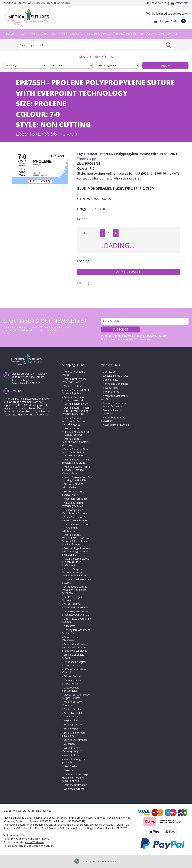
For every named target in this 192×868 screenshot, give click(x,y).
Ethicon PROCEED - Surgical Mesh (74, 493)
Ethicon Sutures (73, 676)
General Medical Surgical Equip (72, 682)
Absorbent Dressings (76, 499)
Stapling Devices (73, 724)
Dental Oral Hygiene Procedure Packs (74, 380)
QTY (84, 233)
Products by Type (33, 34)
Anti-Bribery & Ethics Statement (114, 419)
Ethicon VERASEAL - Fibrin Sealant (74, 486)
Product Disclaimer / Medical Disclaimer (114, 405)
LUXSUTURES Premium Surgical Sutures (76, 696)
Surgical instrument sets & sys (74, 734)
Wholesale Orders (74, 789)
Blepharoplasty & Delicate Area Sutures (75, 512)
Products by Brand (67, 34)
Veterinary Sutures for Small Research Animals (76, 613)
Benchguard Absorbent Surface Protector (76, 631)
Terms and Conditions (115, 384)
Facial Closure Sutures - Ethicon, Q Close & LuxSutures (76, 562)
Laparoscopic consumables (71, 689)
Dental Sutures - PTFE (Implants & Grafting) (76, 461)
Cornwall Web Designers (105, 861)
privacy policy (129, 336)
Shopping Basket (173, 21)
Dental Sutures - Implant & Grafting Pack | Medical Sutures (76, 432)
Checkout (182, 3)
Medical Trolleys (73, 386)
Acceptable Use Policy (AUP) (115, 397)
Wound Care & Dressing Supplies (72, 749)
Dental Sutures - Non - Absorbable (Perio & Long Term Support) (76, 452)
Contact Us (168, 34)
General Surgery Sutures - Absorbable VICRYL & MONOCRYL (75, 572)
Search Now (169, 45)
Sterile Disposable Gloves (73, 656)
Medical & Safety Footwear (73, 704)
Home (10, 34)
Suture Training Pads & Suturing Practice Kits (76, 479)
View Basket (71, 766)
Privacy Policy (111, 388)
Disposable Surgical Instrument (74, 663)
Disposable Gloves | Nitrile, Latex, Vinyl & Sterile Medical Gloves (75, 647)
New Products (98, 34)
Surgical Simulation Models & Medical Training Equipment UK (75, 400)
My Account (158, 3)
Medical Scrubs (72, 709)
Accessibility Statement (116, 425)
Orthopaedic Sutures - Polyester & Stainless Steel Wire (75, 590)
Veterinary (70, 744)
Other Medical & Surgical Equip (72, 715)
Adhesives (70, 626)
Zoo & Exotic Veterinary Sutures (77, 620)
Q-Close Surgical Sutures (72, 599)
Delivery (148, 34)
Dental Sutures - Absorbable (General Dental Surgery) (74, 421)
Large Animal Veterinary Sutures (77, 581)
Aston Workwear (35, 842)
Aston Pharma (41, 839)
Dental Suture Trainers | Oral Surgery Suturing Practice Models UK (76, 411)
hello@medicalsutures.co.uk (170, 14)
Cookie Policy (111, 380)
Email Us (16, 391)
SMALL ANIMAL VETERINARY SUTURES (75, 606)
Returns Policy (111, 392)
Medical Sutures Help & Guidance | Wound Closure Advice (76, 470)
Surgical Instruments (75, 740)
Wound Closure (73, 755)
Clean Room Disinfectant (70, 639)
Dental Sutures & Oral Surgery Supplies (75, 392)
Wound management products (75, 761)
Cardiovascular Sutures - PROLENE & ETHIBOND (76, 528)
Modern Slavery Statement (111, 412)
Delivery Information (75, 785)
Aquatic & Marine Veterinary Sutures (73, 504)
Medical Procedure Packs (74, 373)
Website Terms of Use (116, 376)
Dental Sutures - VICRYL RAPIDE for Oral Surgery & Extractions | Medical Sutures (76, 539)
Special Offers (125, 34)
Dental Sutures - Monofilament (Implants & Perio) (76, 442)
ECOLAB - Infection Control (74, 671)
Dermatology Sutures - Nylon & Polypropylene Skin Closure (76, 551)
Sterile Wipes (71, 728)
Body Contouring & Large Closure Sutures (75, 519)
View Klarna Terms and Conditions (31, 414)
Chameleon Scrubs (43, 846)
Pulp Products (72, 720)
